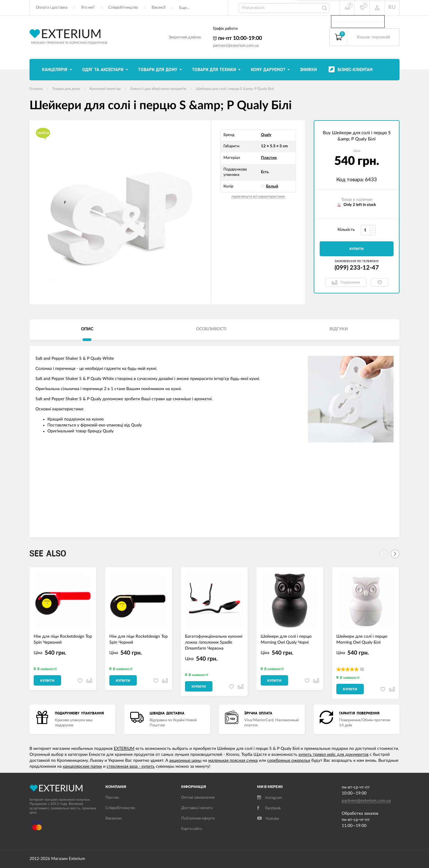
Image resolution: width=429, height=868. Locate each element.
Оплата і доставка (52, 8)
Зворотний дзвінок (185, 37)
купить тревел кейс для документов (334, 755)
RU (392, 7)
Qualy (266, 135)
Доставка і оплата (197, 808)
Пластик (269, 158)
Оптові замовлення (198, 798)
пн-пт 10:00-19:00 (237, 38)
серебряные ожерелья (289, 761)
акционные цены (185, 761)
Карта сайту (192, 829)
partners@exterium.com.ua (236, 46)
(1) (362, 669)
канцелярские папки (82, 767)
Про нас (112, 798)
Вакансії (158, 8)
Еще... (184, 8)
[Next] (395, 554)
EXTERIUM (124, 749)
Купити (357, 249)
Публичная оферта (198, 818)
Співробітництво (123, 8)
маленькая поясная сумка (233, 761)
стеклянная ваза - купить (131, 767)
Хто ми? (88, 8)
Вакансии (114, 818)
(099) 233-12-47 (357, 268)
